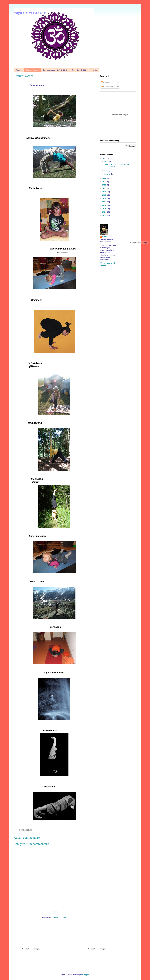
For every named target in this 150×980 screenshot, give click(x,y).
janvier (107, 174)
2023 (105, 182)
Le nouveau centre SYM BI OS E (55, 70)
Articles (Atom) (60, 918)
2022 (105, 185)
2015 (105, 209)
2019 (105, 195)
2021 (105, 188)
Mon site (94, 70)
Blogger (85, 975)
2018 (105, 198)
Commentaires (108, 87)
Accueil (19, 70)
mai (106, 170)
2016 (105, 205)
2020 (105, 192)
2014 (105, 212)
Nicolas (105, 237)
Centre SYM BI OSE (79, 70)
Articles (105, 82)
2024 (105, 178)
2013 (105, 215)
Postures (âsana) (32, 70)
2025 (105, 158)
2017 (105, 202)
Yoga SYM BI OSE (30, 13)
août (106, 161)
